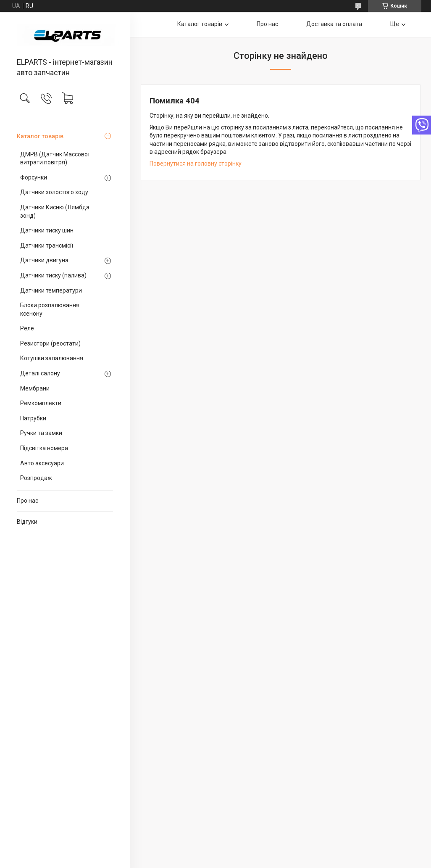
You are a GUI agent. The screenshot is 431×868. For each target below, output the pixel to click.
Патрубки (33, 418)
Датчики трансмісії (47, 245)
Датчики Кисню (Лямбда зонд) (55, 211)
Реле (27, 328)
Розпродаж (36, 478)
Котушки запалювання (52, 358)
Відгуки (27, 522)
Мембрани (35, 388)
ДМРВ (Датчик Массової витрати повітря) (55, 158)
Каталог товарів (40, 136)
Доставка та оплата (334, 24)
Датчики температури (51, 290)
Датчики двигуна (44, 260)
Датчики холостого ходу (54, 192)
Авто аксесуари (42, 463)
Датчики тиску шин (47, 230)
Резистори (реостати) (50, 343)
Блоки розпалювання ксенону (50, 309)
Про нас (28, 501)
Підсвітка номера (44, 448)
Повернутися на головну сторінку (196, 164)
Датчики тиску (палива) (53, 275)
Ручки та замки (41, 433)
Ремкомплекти (41, 403)
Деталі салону (40, 373)
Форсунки (34, 177)
